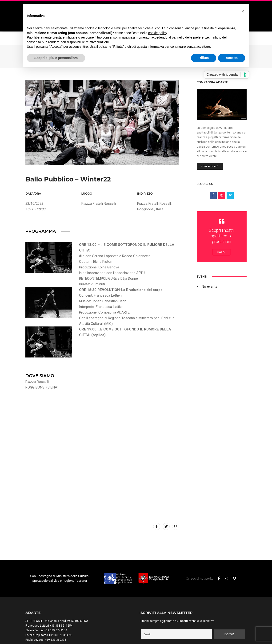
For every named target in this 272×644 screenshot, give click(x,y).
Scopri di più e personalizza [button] (56, 58)
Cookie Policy (56, 631)
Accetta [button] (232, 58)
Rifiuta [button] (204, 58)
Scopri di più (210, 121)
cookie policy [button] (158, 33)
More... (222, 207)
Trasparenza (76, 631)
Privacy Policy (35, 631)
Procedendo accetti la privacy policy (193, 604)
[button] (243, 11)
